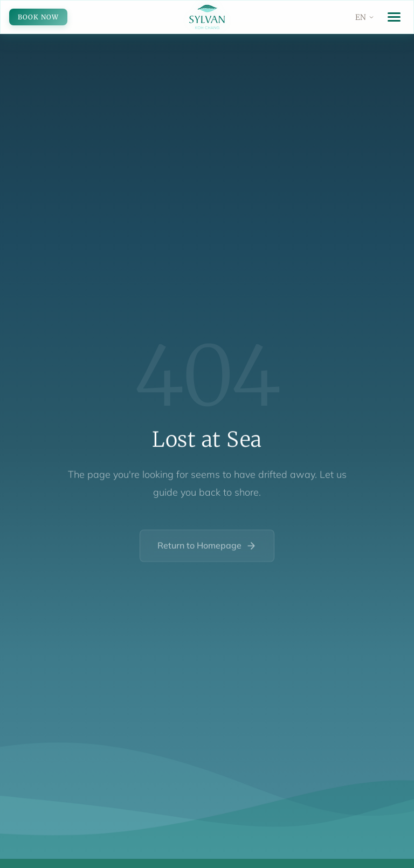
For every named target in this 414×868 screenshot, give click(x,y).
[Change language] (365, 17)
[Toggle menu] (394, 17)
